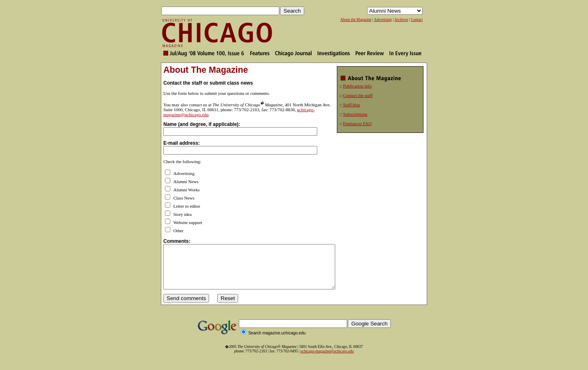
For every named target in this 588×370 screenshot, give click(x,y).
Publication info (357, 86)
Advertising (383, 20)
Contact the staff (358, 95)
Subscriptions (355, 114)
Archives (401, 20)
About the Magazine (356, 20)
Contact (417, 20)
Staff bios (352, 105)
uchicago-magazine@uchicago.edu (327, 360)
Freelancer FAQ (357, 123)
